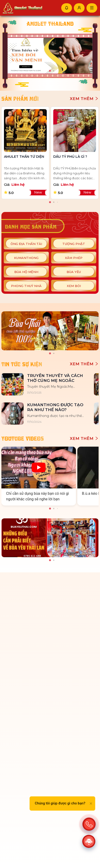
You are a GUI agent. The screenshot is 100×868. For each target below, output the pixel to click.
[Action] (89, 824)
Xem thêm (84, 99)
